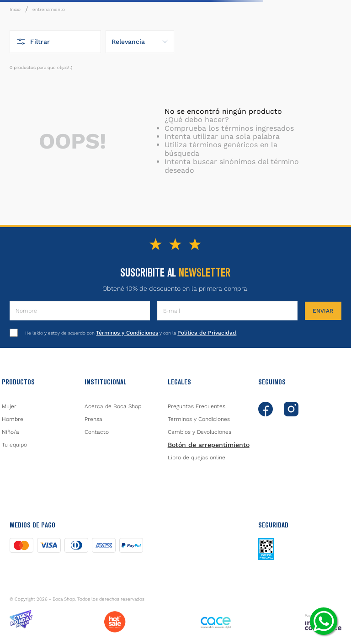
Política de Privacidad (207, 333)
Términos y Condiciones (127, 333)
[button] (55, 42)
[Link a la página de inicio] (15, 10)
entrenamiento (49, 9)
